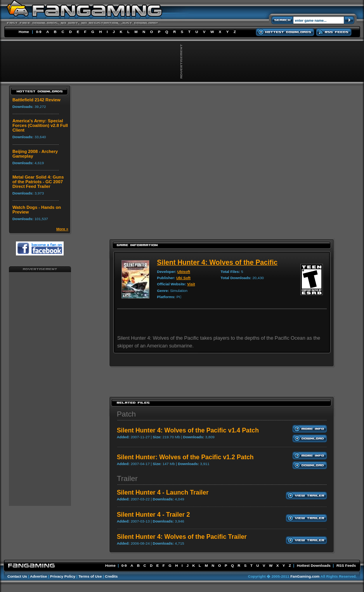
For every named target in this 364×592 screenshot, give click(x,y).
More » (62, 229)
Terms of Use (90, 576)
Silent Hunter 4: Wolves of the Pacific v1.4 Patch (188, 430)
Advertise (38, 576)
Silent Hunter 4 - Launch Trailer (163, 492)
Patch (126, 414)
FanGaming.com (305, 576)
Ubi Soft (183, 278)
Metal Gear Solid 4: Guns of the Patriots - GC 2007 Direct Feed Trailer (38, 182)
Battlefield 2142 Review (36, 100)
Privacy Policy (63, 576)
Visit (191, 284)
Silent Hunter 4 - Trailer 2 (153, 515)
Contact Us (17, 576)
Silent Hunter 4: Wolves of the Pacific (218, 262)
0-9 (39, 32)
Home (24, 32)
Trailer (127, 478)
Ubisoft (184, 272)
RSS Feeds (346, 565)
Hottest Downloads (314, 565)
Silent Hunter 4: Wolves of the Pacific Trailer (182, 537)
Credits (111, 576)
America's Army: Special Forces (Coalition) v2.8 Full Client (40, 125)
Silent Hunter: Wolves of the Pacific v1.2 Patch (185, 457)
